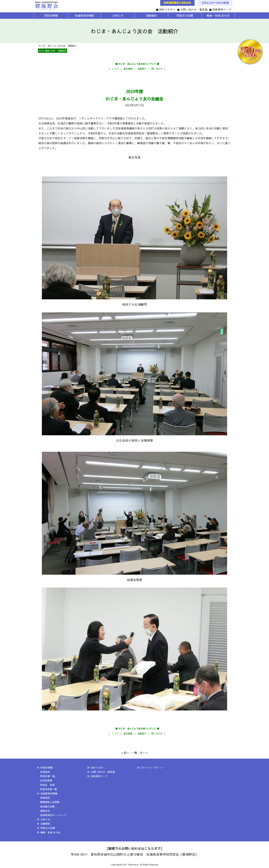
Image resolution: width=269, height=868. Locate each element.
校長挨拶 (45, 798)
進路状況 (45, 811)
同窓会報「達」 (49, 776)
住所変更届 (46, 780)
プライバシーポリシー (152, 768)
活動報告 (45, 824)
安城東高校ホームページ (53, 815)
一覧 (134, 753)
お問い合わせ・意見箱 (194, 9)
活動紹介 (142, 69)
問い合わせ (157, 69)
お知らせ (45, 819)
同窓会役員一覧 (49, 789)
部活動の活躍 (47, 806)
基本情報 (128, 69)
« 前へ (125, 753)
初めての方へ (167, 9)
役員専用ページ (222, 9)
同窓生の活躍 (48, 828)
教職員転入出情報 (50, 802)
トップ (115, 69)
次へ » (144, 753)
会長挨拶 (45, 772)
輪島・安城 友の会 (50, 832)
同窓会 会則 (47, 785)
